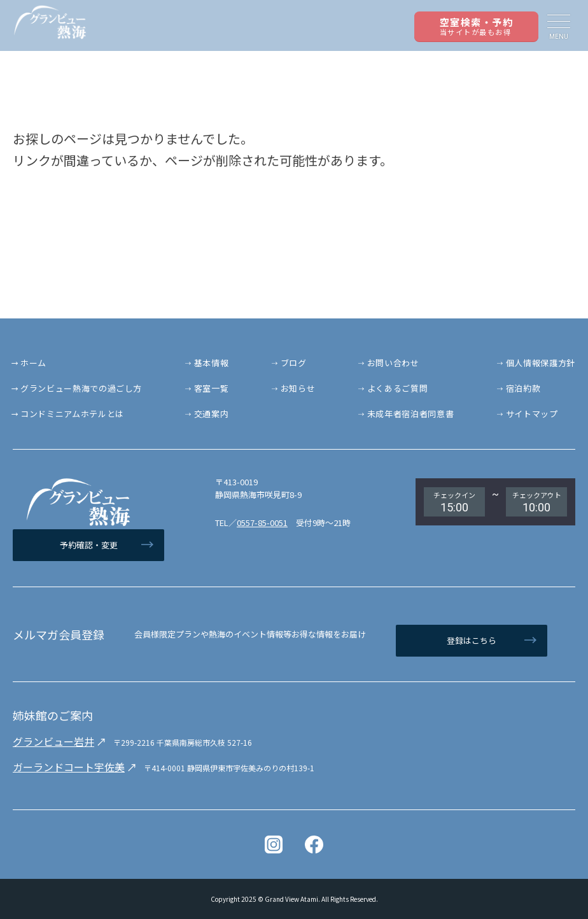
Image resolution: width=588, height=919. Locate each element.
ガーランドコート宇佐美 (69, 767)
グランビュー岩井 (53, 741)
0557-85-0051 (262, 523)
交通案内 (212, 414)
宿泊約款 (523, 388)
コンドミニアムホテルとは (72, 414)
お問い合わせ (393, 363)
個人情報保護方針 (541, 363)
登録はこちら (472, 640)
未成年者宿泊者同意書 (411, 414)
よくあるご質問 (398, 388)
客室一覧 (212, 388)
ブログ (294, 363)
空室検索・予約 (477, 26)
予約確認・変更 (89, 545)
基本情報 (212, 363)
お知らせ (298, 388)
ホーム (33, 363)
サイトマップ (532, 414)
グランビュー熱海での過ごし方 (81, 388)
